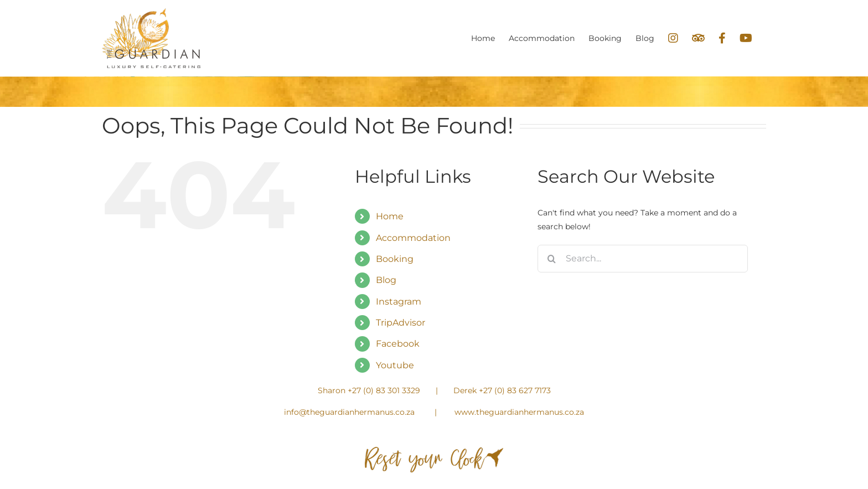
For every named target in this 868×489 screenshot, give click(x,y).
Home (390, 216)
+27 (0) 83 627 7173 (515, 390)
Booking (395, 259)
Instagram (399, 302)
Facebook (398, 344)
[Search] (551, 259)
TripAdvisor (401, 323)
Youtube (395, 365)
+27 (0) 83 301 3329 (384, 390)
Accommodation (413, 238)
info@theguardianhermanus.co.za (349, 412)
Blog (386, 280)
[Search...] (643, 259)
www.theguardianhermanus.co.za (519, 412)
